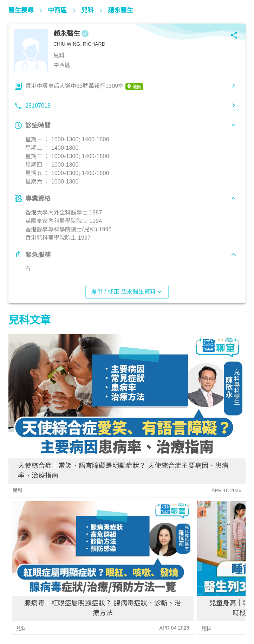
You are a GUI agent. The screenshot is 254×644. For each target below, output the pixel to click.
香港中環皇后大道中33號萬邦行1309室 (84, 86)
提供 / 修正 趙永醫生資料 (127, 292)
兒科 (18, 490)
